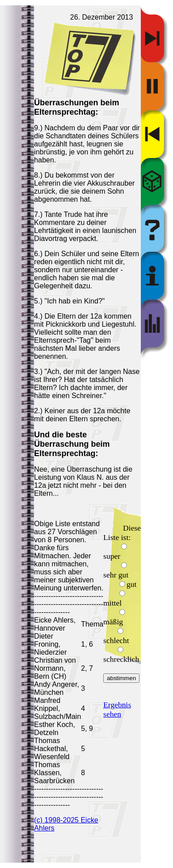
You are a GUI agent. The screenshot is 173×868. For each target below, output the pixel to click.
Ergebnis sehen (117, 709)
